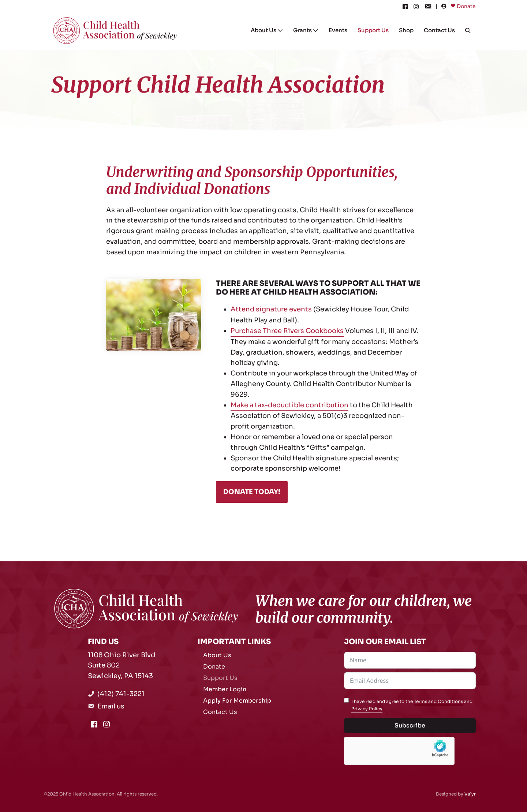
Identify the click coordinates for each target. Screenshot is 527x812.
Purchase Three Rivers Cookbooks (287, 331)
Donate (466, 6)
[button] (468, 31)
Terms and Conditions (438, 701)
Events (338, 30)
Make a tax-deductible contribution (289, 405)
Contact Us (439, 30)
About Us (267, 30)
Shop (406, 30)
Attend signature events (271, 309)
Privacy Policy (367, 709)
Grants (306, 30)
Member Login (225, 689)
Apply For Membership (237, 701)
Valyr (470, 794)
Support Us (373, 30)
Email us (111, 706)
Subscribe (410, 725)
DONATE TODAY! (252, 492)
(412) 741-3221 (121, 694)
